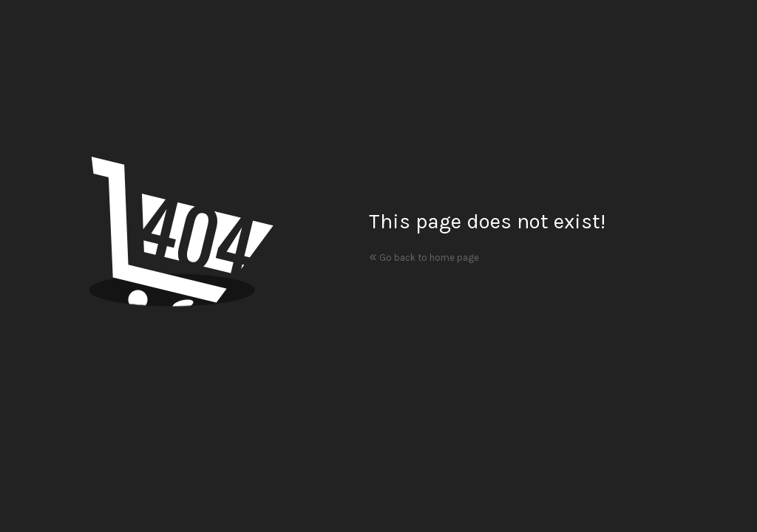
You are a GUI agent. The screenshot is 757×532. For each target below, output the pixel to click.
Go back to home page (424, 258)
